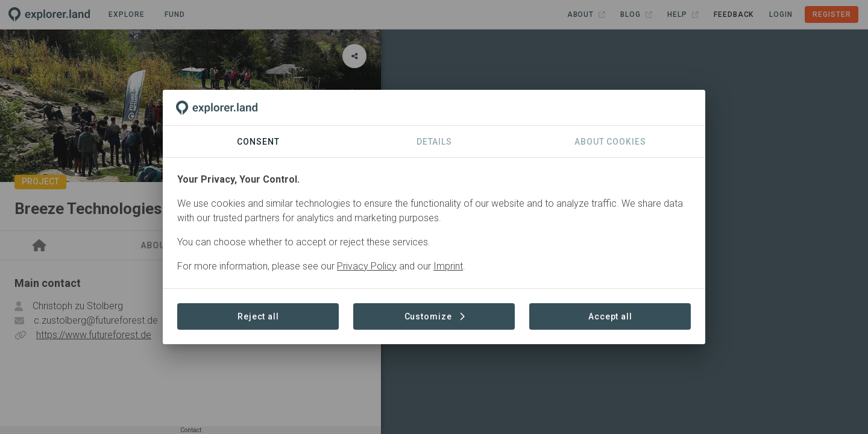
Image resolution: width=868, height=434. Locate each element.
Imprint (448, 266)
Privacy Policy (367, 266)
